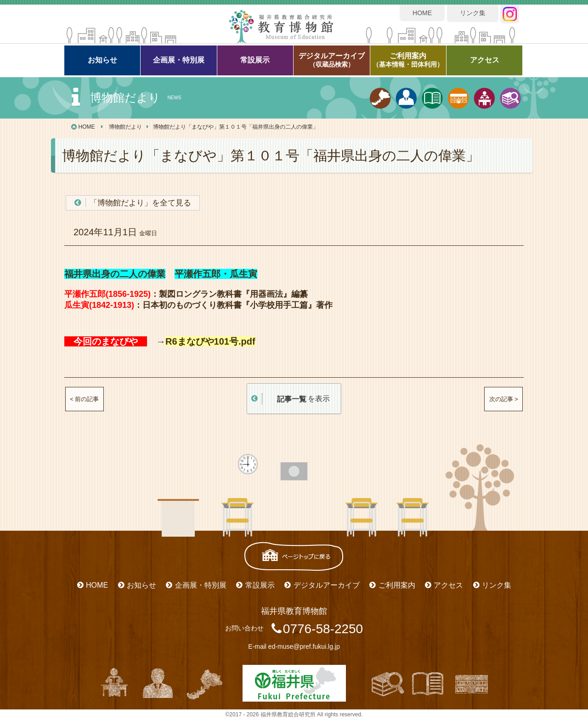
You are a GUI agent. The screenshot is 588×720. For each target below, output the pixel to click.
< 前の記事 (84, 399)
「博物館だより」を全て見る (140, 203)
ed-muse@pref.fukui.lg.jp (304, 646)
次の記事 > (504, 399)
